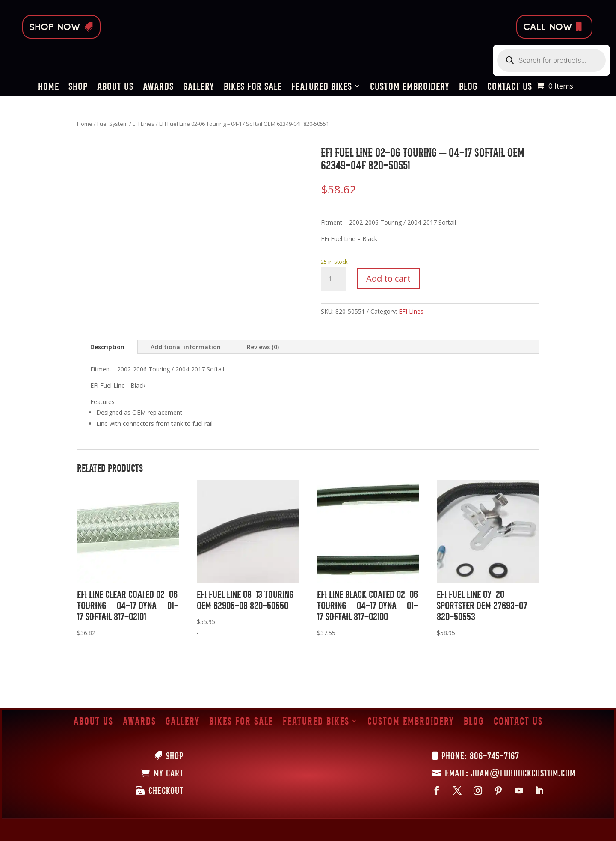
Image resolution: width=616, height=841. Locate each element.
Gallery (199, 88)
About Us (115, 88)
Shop (78, 88)
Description (107, 347)
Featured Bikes (322, 88)
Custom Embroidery (410, 88)
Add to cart (388, 278)
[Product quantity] (334, 279)
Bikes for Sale (253, 88)
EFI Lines (144, 124)
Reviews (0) (263, 347)
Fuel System (113, 124)
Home (49, 88)
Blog (468, 88)
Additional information (186, 347)
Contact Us (510, 88)
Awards (158, 88)
